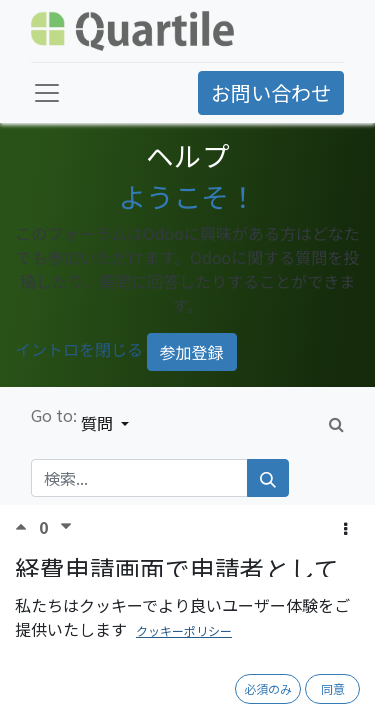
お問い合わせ (271, 92)
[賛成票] (27, 526)
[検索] (268, 478)
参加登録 (192, 352)
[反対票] (66, 526)
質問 (99, 423)
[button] (345, 528)
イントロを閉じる (79, 350)
